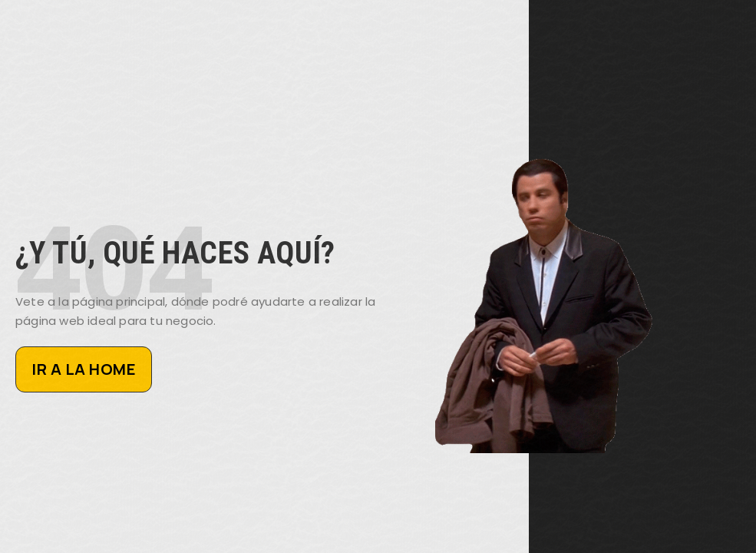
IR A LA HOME (84, 369)
